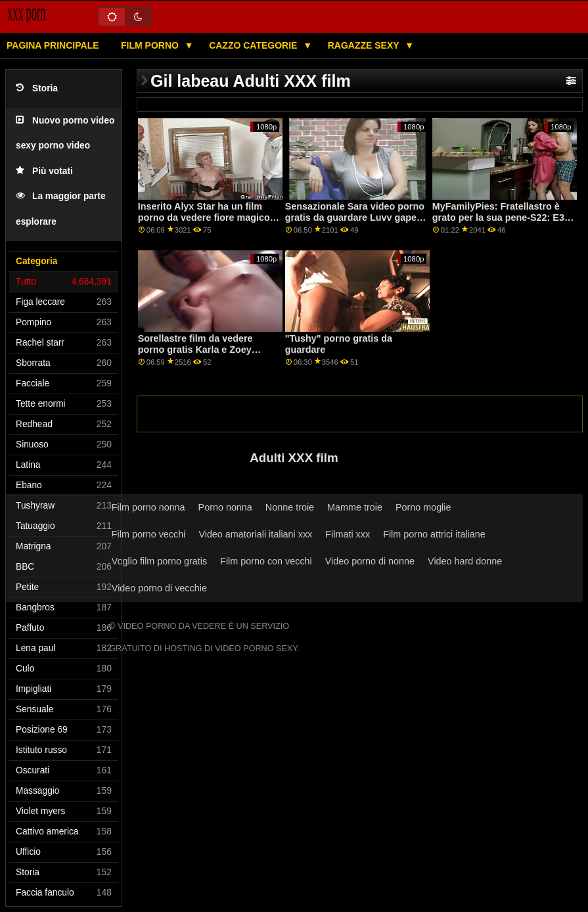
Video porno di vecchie (159, 588)
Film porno (151, 45)
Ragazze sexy (365, 45)
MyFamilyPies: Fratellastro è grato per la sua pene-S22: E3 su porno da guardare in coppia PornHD (503, 223)
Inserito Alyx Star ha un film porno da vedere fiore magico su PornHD (204, 217)
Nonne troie (290, 507)
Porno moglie (423, 507)
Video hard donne (465, 561)
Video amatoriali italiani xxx (255, 534)
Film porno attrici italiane (434, 534)
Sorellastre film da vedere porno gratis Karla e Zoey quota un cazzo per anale (195, 349)
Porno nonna (225, 507)
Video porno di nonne (370, 561)
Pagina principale (53, 45)
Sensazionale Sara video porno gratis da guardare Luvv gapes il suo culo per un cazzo (355, 217)
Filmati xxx (348, 534)
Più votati (44, 171)
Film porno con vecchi (266, 561)
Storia (37, 88)
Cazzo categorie (254, 45)
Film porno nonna (148, 507)
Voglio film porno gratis (159, 561)
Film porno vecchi (149, 534)
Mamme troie (355, 507)
